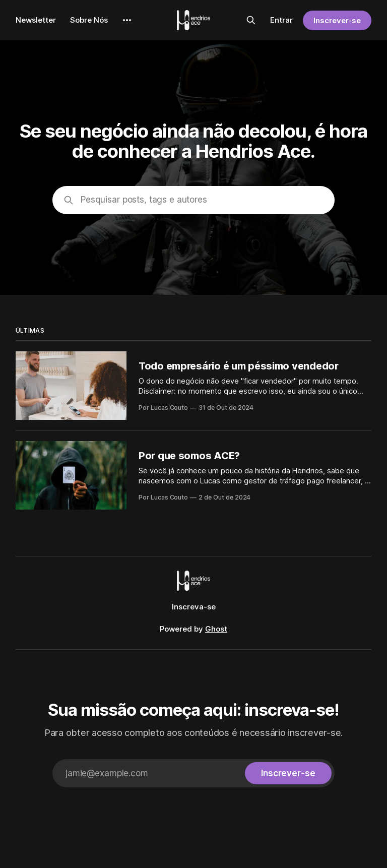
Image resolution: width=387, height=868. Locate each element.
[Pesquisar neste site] (251, 20)
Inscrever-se (337, 20)
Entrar (281, 20)
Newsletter (36, 20)
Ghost (216, 629)
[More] (127, 20)
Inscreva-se (194, 607)
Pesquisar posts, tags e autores (144, 200)
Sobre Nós (89, 20)
